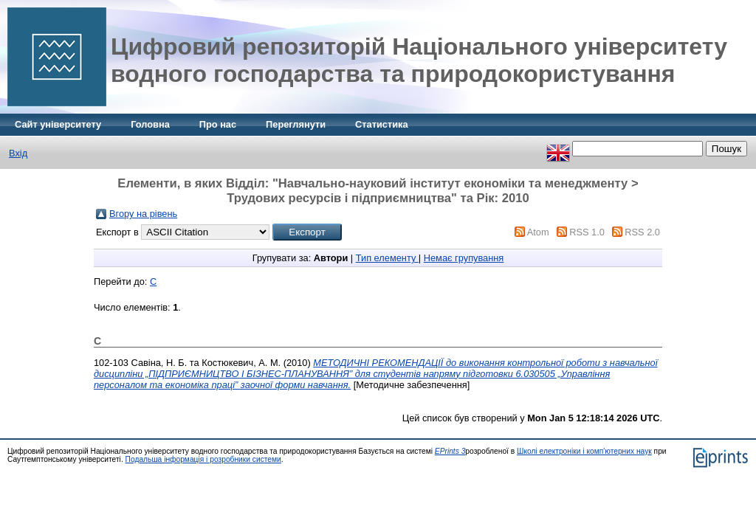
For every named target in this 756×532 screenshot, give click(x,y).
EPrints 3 (450, 451)
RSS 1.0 (587, 232)
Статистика (382, 124)
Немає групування (464, 258)
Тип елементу (387, 258)
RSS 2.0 (642, 232)
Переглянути (296, 124)
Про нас (218, 124)
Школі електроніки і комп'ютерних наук (584, 451)
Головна (150, 124)
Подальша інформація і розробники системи (203, 459)
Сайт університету (58, 124)
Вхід (18, 153)
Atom (538, 232)
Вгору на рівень (143, 214)
